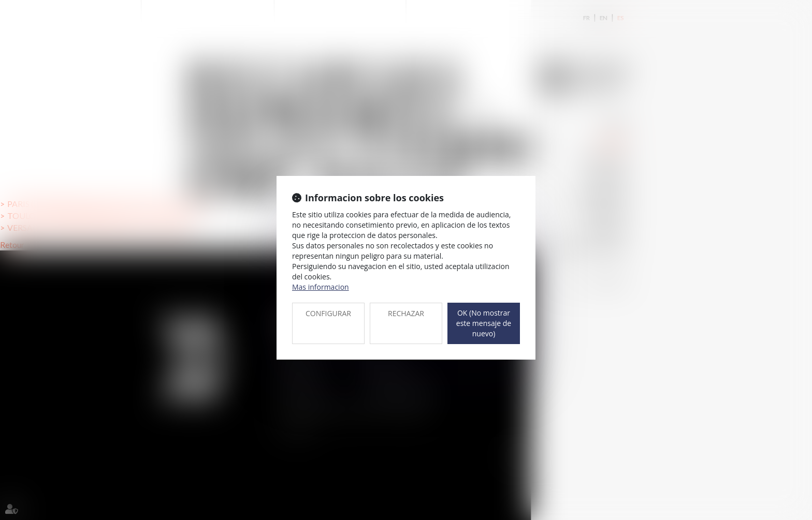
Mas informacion (321, 287)
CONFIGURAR (328, 313)
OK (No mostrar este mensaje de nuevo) (484, 323)
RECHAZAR (406, 313)
